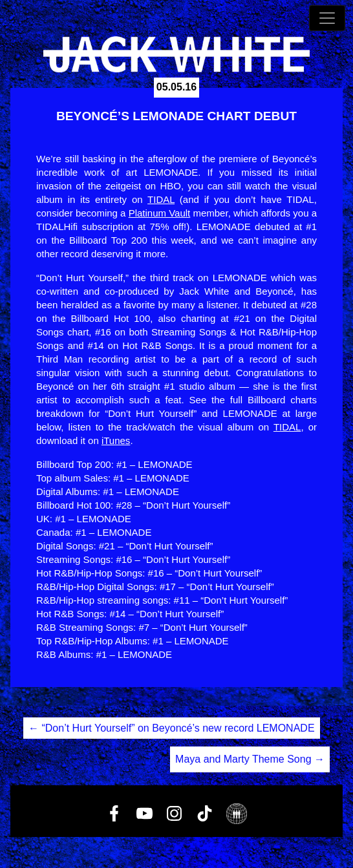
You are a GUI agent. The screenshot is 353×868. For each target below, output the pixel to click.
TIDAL (161, 199)
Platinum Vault (160, 213)
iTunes (116, 440)
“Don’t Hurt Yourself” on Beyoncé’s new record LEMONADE (172, 728)
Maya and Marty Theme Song (250, 759)
